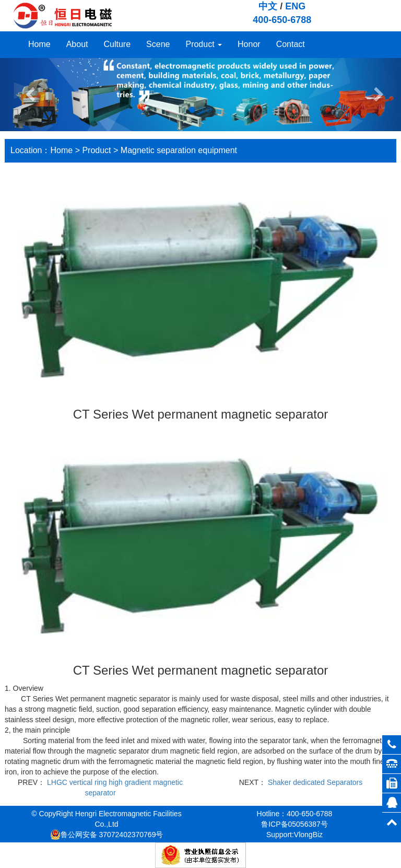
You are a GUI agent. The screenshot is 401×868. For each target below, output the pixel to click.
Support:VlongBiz (294, 835)
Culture (117, 44)
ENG (295, 6)
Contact (291, 44)
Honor (249, 44)
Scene (158, 44)
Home (39, 44)
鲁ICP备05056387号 (294, 824)
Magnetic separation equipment (179, 150)
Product (96, 150)
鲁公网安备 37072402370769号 (107, 835)
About (77, 44)
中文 (268, 6)
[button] (30, 95)
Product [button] (204, 44)
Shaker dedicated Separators (315, 782)
